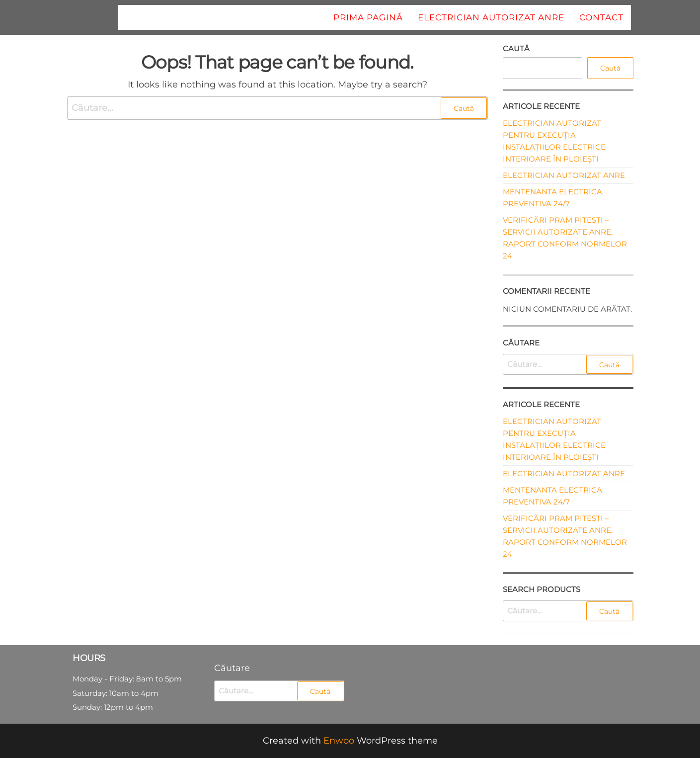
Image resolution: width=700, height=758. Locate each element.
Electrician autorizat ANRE (491, 17)
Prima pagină (368, 17)
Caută (516, 48)
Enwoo (339, 741)
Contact (601, 17)
